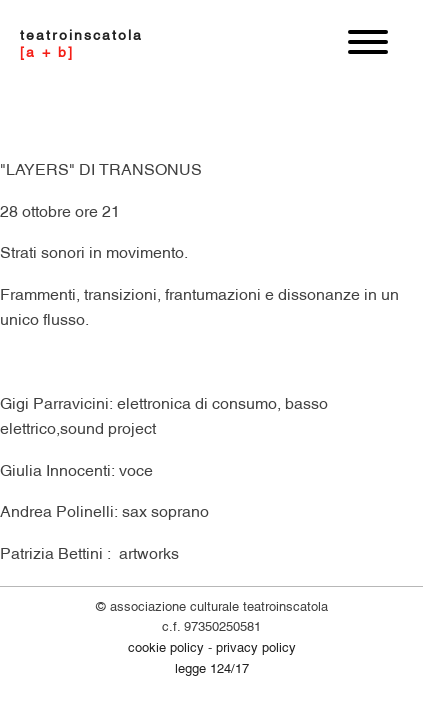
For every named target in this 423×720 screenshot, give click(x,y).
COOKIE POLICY (166, 646)
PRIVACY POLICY (256, 646)
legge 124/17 (212, 667)
